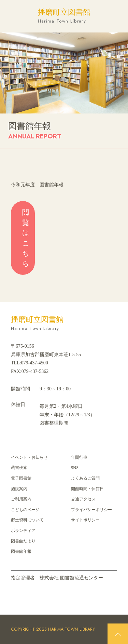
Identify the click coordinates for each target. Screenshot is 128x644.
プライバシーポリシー (91, 510)
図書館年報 (21, 551)
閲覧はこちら (26, 238)
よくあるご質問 (85, 478)
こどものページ (25, 510)
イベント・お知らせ (29, 457)
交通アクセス (83, 499)
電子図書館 (21, 478)
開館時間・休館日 (87, 489)
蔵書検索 (19, 468)
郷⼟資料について (27, 520)
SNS (75, 468)
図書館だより (23, 541)
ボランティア (23, 531)
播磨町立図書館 (64, 16)
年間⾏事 (79, 457)
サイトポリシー (85, 520)
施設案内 (19, 489)
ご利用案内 (21, 499)
